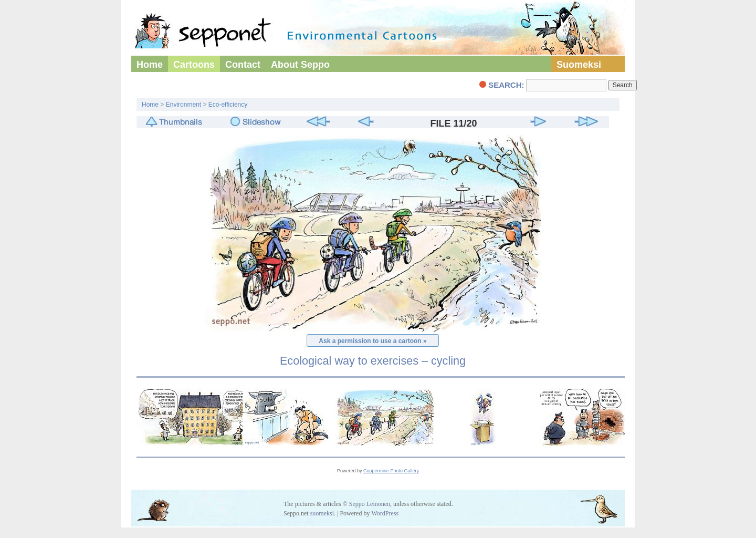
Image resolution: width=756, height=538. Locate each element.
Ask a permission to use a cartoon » (372, 341)
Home (150, 65)
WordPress (385, 513)
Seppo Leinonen (370, 504)
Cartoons (194, 65)
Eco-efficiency (228, 105)
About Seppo (300, 65)
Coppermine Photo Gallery (391, 471)
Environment (183, 105)
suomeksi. (323, 513)
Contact (243, 65)
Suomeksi (579, 65)
